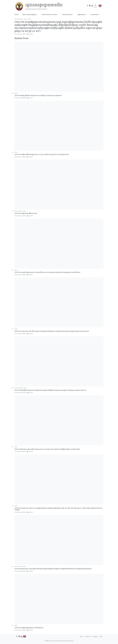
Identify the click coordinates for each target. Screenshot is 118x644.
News (29, 19)
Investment (94, 14)
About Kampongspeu (29, 14)
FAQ (101, 636)
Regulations (81, 14)
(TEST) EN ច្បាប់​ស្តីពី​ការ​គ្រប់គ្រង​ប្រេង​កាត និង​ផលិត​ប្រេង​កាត (29, 628)
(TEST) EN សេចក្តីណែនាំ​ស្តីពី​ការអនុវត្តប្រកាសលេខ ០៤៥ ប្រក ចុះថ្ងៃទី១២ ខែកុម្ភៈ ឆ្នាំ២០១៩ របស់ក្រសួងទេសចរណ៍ (42, 154)
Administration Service (49, 14)
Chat (81, 636)
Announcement (18, 211)
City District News (19, 19)
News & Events (67, 14)
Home (17, 14)
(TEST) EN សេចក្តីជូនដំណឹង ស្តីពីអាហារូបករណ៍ (26, 213)
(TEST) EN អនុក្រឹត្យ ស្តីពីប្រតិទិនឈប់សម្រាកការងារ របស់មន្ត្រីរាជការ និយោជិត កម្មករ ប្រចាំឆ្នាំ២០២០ (38, 96)
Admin (31, 34)
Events (26, 19)
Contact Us (88, 636)
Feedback (95, 636)
